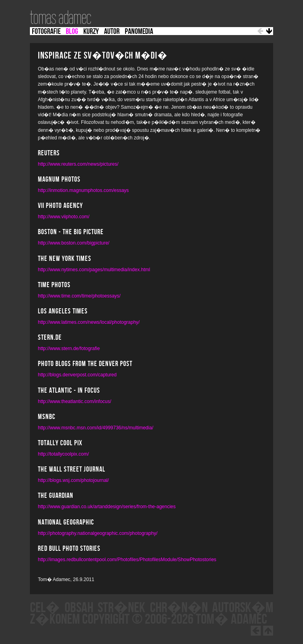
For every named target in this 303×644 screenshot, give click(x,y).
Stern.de (50, 338)
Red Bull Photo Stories (69, 549)
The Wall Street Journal (72, 470)
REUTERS (49, 153)
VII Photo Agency (60, 206)
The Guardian (56, 496)
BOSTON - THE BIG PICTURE (71, 232)
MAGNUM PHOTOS (59, 180)
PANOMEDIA (139, 31)
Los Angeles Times (63, 311)
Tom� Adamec (231, 620)
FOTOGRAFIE (46, 31)
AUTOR (112, 31)
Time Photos (54, 285)
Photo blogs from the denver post (85, 364)
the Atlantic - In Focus (69, 391)
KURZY (91, 31)
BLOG (72, 31)
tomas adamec (60, 18)
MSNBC (47, 417)
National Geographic (66, 523)
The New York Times (65, 259)
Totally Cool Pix (60, 443)
